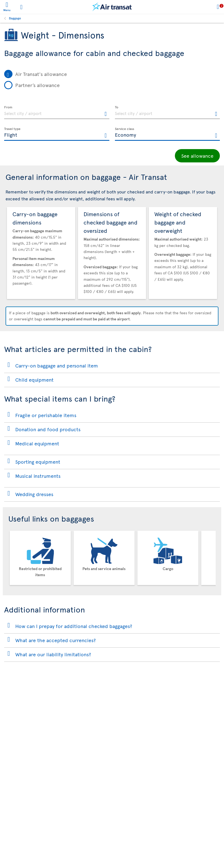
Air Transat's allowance (41, 74)
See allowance (197, 156)
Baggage (15, 18)
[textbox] (57, 113)
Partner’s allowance (37, 85)
